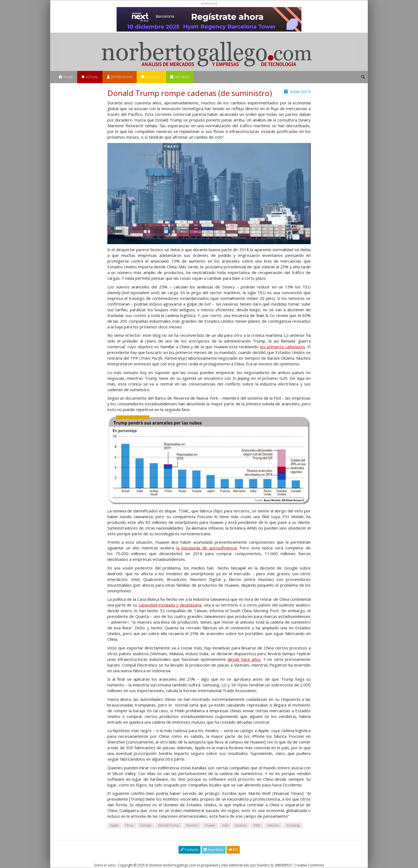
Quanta (241, 825)
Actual (90, 77)
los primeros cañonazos (283, 347)
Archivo (180, 77)
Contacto (190, 850)
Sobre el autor (105, 865)
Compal (146, 825)
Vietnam (273, 825)
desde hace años (244, 659)
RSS (233, 850)
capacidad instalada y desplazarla (170, 605)
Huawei (210, 825)
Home (66, 77)
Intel (225, 825)
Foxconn (192, 825)
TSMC (257, 825)
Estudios (151, 77)
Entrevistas (120, 77)
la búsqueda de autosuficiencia (207, 548)
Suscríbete (214, 850)
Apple (114, 825)
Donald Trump (169, 825)
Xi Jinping (293, 825)
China (129, 825)
